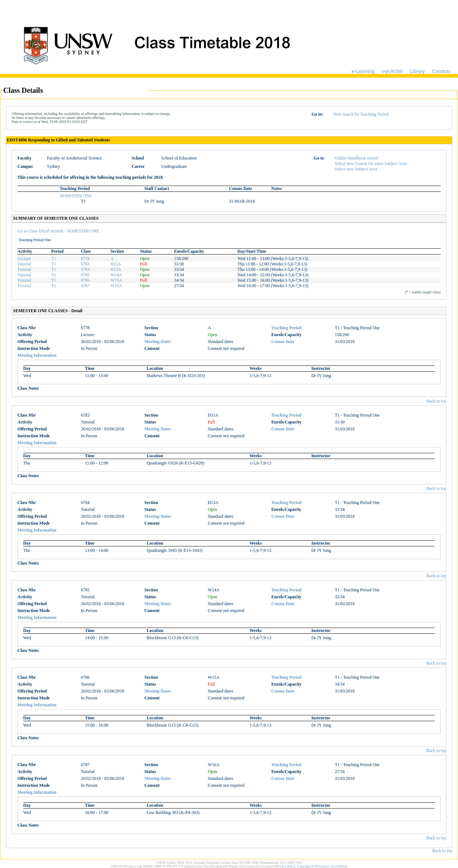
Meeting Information (37, 355)
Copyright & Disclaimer (313, 866)
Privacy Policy (286, 866)
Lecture (24, 259)
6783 (85, 264)
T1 (53, 259)
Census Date (283, 342)
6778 (85, 259)
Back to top (436, 401)
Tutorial (24, 264)
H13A (116, 269)
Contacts (441, 71)
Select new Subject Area (356, 169)
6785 (85, 275)
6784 (85, 269)
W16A (116, 286)
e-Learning (363, 71)
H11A (116, 264)
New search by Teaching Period (361, 114)
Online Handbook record (356, 158)
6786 (85, 280)
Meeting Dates (158, 342)
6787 (85, 286)
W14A (116, 275)
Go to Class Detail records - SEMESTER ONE (58, 231)
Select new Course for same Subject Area (371, 164)
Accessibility (339, 866)
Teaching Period (286, 328)
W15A (116, 280)
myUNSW (392, 71)
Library (417, 71)
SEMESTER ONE (76, 196)
